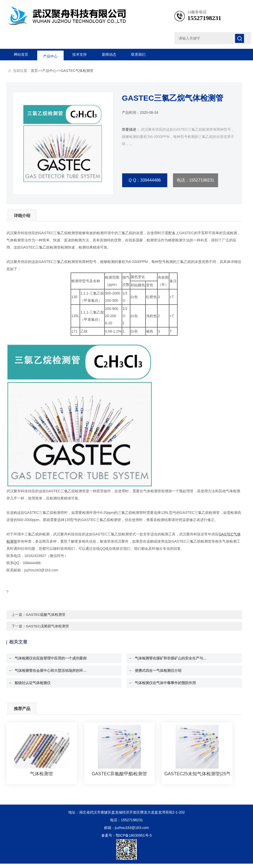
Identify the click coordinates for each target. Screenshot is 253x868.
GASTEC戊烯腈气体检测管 (48, 630)
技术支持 (80, 54)
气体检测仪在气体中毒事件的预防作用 (163, 687)
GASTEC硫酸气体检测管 (46, 619)
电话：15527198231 (196, 180)
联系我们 (138, 54)
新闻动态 (109, 54)
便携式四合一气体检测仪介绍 (155, 675)
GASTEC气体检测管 (77, 71)
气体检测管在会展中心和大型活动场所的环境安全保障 (51, 675)
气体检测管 (42, 778)
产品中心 (50, 54)
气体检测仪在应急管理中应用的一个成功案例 (48, 663)
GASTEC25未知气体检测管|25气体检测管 (197, 778)
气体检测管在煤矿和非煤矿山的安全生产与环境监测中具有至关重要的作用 (171, 663)
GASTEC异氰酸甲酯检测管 (119, 778)
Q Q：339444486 (145, 180)
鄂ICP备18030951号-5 (134, 840)
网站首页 (21, 54)
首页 (34, 71)
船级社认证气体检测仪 (30, 687)
